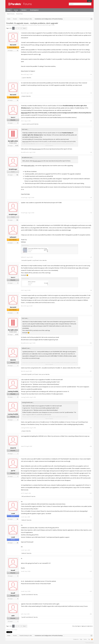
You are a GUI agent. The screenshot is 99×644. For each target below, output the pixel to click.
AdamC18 (13, 448)
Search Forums (11, 14)
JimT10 (34, 374)
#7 (91, 257)
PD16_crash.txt (32, 282)
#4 (91, 152)
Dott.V (13, 117)
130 (17, 175)
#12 (91, 397)
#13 (91, 428)
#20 (91, 614)
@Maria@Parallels (29, 166)
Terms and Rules (89, 642)
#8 (91, 290)
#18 (91, 571)
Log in (89, 1)
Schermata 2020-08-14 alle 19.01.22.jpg (37, 249)
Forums (16, 10)
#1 (91, 74)
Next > (25, 28)
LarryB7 (34, 260)
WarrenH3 (45, 25)
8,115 (17, 146)
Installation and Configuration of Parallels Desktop (25, 25)
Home (9, 10)
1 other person (42, 374)
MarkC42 (13, 360)
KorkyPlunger (13, 169)
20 (17, 519)
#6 (91, 213)
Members (24, 10)
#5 (91, 198)
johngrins (24, 96)
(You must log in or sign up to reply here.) (83, 626)
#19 (91, 591)
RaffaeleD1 (13, 237)
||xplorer (24, 78)
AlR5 (23, 496)
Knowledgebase (34, 10)
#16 (91, 517)
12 (17, 50)
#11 (91, 371)
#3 (91, 121)
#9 (91, 306)
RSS (92, 639)
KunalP (13, 570)
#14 (91, 446)
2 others (40, 260)
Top (89, 639)
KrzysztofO (32, 124)
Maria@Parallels (13, 141)
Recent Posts (19, 14)
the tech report (37, 149)
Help (81, 639)
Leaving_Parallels (13, 391)
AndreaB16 (24, 260)
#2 (91, 93)
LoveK (13, 513)
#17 (91, 550)
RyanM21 (30, 260)
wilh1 (13, 616)
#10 (91, 343)
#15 (91, 493)
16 (17, 243)
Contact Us (76, 639)
